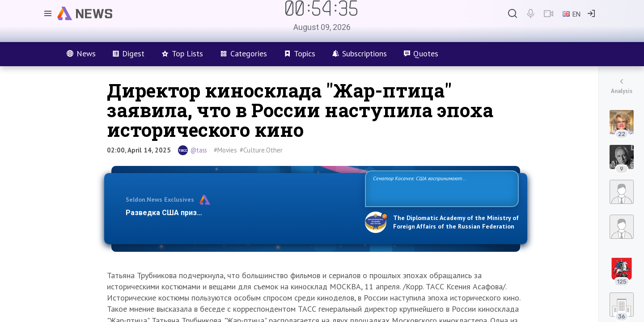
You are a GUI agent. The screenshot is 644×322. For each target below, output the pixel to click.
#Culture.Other (261, 150)
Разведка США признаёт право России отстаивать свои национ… (241, 213)
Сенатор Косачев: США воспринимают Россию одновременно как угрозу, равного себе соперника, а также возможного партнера (441, 188)
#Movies (225, 150)
